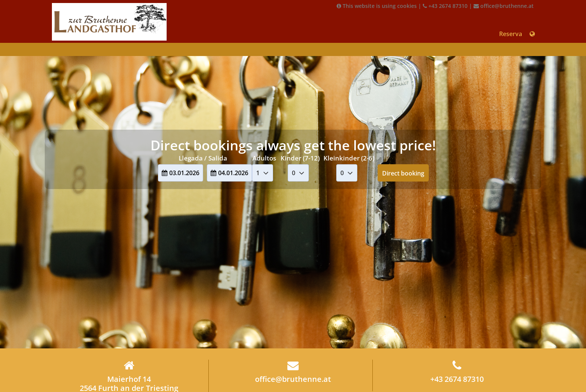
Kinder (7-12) (300, 158)
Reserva (511, 34)
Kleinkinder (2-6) (349, 158)
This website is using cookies (377, 6)
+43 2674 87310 (445, 6)
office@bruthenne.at (504, 6)
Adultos (264, 158)
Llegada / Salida (203, 158)
